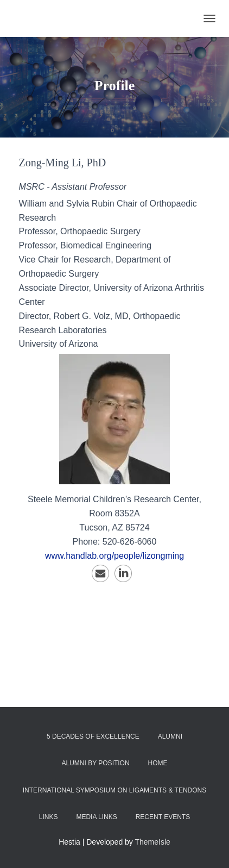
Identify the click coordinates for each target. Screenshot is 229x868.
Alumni (170, 736)
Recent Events (163, 817)
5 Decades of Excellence (93, 736)
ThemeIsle (153, 842)
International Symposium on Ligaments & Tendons (115, 790)
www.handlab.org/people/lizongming (114, 556)
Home (158, 763)
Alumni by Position (95, 763)
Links (49, 817)
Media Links (96, 817)
